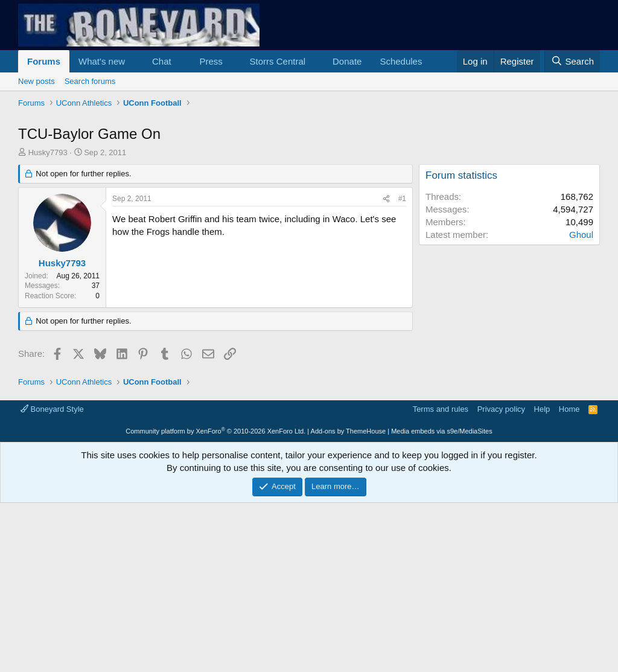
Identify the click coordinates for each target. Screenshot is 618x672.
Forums (44, 61)
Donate (347, 61)
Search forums (90, 81)
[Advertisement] (309, 202)
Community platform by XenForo (215, 600)
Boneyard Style (52, 578)
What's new (102, 61)
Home (569, 578)
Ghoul (581, 404)
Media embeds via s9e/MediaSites (442, 600)
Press (211, 61)
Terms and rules (441, 578)
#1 (402, 368)
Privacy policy (501, 578)
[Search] (572, 61)
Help (542, 578)
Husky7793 (48, 322)
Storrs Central (278, 61)
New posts (37, 81)
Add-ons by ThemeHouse (349, 600)
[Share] (386, 368)
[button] (135, 61)
